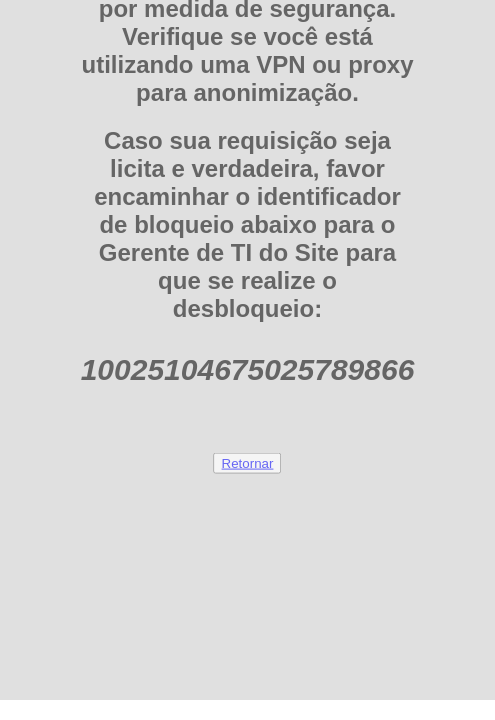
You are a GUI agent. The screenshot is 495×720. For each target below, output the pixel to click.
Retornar (248, 462)
